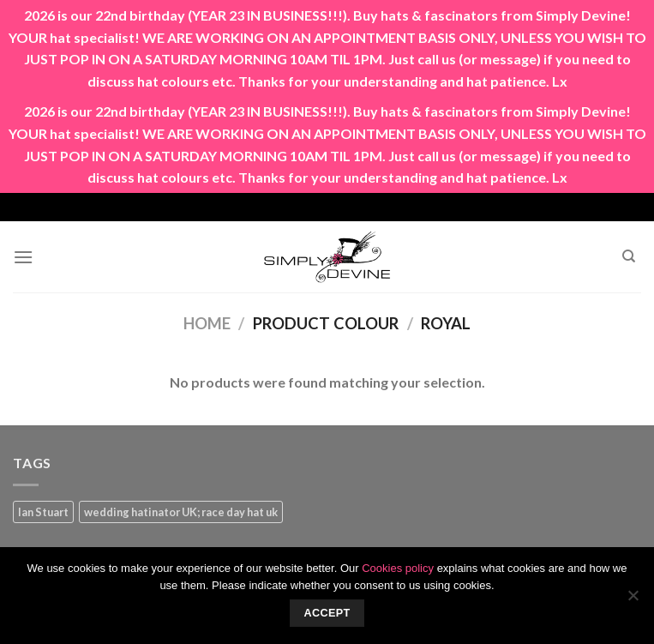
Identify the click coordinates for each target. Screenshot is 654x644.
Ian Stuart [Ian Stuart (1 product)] (43, 512)
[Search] (629, 256)
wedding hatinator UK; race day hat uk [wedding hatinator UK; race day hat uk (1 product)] (181, 512)
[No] (633, 600)
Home (207, 323)
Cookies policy (398, 568)
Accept (327, 613)
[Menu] (23, 257)
